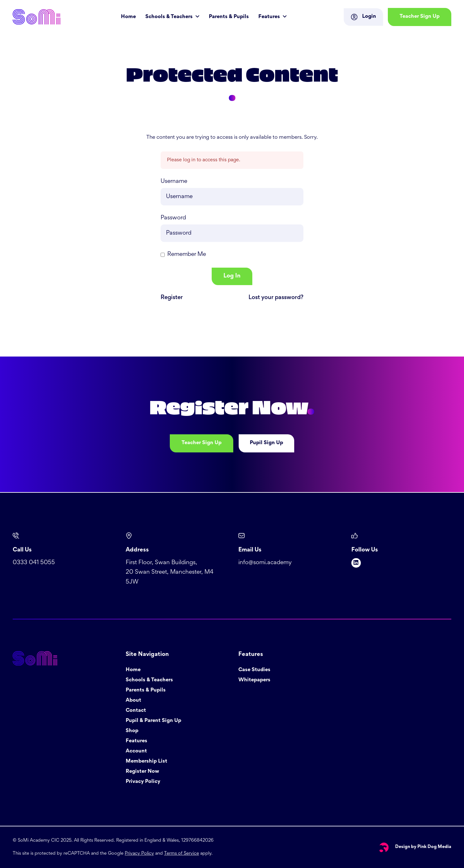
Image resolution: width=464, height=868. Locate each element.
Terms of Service (182, 854)
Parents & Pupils (229, 17)
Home (128, 17)
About (133, 701)
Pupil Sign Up (266, 443)
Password (173, 218)
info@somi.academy (265, 563)
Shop (132, 731)
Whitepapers (254, 680)
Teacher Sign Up (202, 443)
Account (136, 751)
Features (270, 17)
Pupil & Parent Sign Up (153, 721)
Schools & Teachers (170, 17)
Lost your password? (276, 298)
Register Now (142, 772)
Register (172, 298)
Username (174, 181)
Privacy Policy (143, 782)
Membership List (146, 761)
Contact (136, 711)
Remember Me (187, 254)
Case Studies (254, 670)
